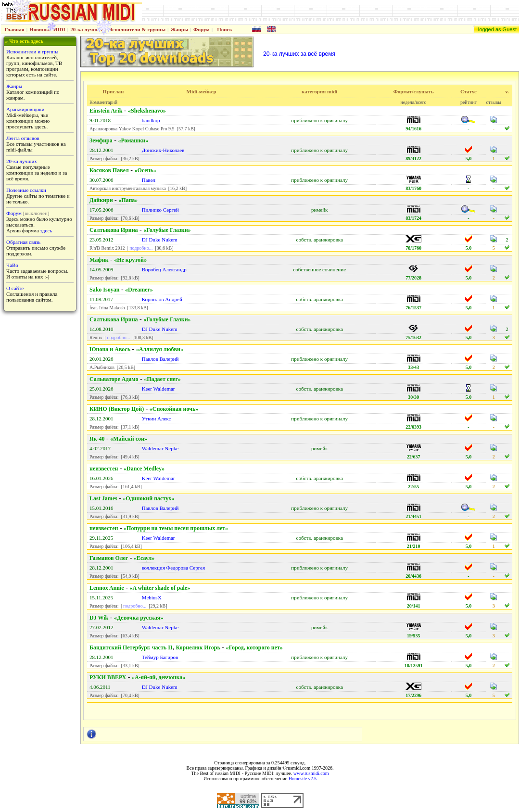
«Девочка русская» (139, 618)
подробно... (141, 248)
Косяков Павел (109, 170)
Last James (103, 498)
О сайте (15, 288)
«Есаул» (144, 558)
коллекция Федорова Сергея (173, 568)
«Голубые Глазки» (167, 230)
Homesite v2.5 (303, 779)
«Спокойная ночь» (174, 409)
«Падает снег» (162, 379)
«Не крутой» (130, 260)
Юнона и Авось (110, 349)
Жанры (179, 29)
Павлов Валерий (160, 359)
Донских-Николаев (163, 150)
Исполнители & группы (137, 29)
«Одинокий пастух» (148, 498)
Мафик (99, 260)
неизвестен (104, 469)
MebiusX (152, 597)
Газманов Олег (109, 558)
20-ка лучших (87, 29)
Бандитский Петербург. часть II (131, 647)
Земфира (101, 140)
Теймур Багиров (160, 657)
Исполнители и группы (32, 51)
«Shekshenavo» (147, 111)
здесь (46, 230)
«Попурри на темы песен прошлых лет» (176, 528)
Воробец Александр (164, 269)
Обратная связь (23, 242)
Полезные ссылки (26, 190)
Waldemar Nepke (160, 448)
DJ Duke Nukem (160, 240)
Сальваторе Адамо (114, 379)
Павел (149, 180)
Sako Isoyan (104, 290)
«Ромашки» (133, 140)
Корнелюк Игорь (198, 647)
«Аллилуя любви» (160, 349)
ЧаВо (12, 265)
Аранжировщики (25, 109)
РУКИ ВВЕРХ (108, 677)
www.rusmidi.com (311, 773)
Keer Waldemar (159, 389)
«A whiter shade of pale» (160, 588)
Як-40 (97, 439)
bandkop (151, 120)
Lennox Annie (107, 588)
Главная (15, 29)
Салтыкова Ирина (114, 230)
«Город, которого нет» (254, 647)
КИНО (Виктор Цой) (117, 409)
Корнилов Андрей (162, 299)
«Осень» (145, 170)
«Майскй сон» (129, 439)
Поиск (225, 29)
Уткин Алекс (157, 419)
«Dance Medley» (144, 469)
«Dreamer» (139, 290)
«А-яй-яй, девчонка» (159, 677)
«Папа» (128, 200)
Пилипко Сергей (160, 210)
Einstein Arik (106, 111)
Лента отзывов (23, 138)
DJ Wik (99, 618)
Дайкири (101, 200)
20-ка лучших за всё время (299, 54)
